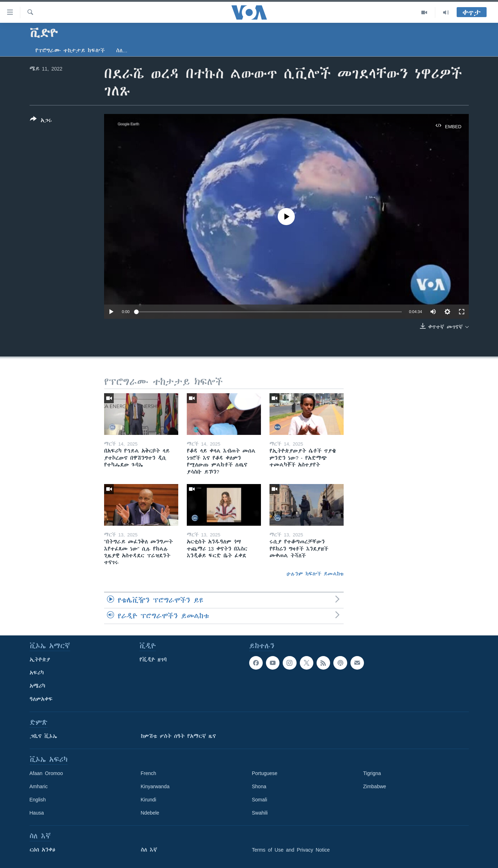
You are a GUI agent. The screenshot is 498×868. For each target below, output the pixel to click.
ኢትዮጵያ (40, 660)
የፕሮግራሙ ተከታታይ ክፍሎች (70, 51)
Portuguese (265, 773)
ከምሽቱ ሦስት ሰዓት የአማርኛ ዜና (178, 736)
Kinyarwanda (155, 786)
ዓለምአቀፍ (41, 699)
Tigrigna (372, 773)
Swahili (260, 813)
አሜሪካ (37, 686)
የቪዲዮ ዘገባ (153, 660)
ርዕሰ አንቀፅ (42, 850)
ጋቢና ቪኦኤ (43, 736)
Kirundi (149, 800)
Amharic (39, 786)
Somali (260, 800)
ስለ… (122, 51)
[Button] (41, 121)
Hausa (37, 813)
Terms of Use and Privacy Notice (291, 850)
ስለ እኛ (149, 850)
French (149, 773)
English (38, 800)
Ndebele (150, 813)
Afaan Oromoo (46, 773)
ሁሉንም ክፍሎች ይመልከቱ (315, 574)
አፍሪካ (37, 673)
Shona (259, 786)
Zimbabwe (375, 786)
